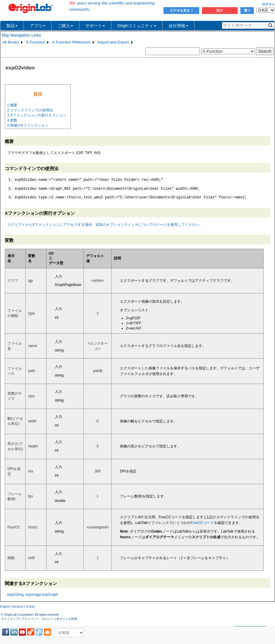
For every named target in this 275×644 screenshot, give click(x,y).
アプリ (38, 26)
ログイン (268, 4)
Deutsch (18, 607)
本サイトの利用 (67, 619)
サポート (95, 26)
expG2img (15, 595)
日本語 (30, 607)
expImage (33, 595)
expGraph (50, 595)
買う (247, 10)
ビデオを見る (181, 10)
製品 (12, 26)
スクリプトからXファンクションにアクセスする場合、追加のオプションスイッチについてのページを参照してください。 (105, 225)
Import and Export (113, 42)
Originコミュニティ (137, 26)
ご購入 (65, 26)
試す (220, 10)
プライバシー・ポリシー (38, 619)
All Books (11, 42)
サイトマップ (10, 619)
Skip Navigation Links (21, 35)
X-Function (35, 42)
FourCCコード (202, 523)
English (5, 607)
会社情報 (178, 26)
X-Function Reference (71, 42)
